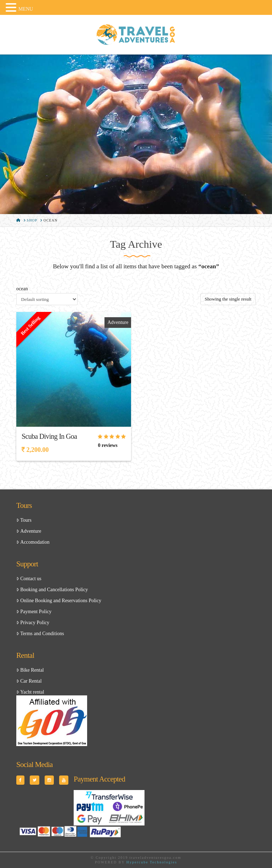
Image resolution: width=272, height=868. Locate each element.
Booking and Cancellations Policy (52, 590)
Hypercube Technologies (152, 862)
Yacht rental (30, 692)
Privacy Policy (33, 623)
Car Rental (29, 681)
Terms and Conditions (40, 634)
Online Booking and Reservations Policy (59, 601)
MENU (26, 9)
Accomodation (33, 542)
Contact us (29, 579)
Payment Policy (34, 612)
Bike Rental (30, 670)
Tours (24, 520)
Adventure (118, 322)
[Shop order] (47, 299)
